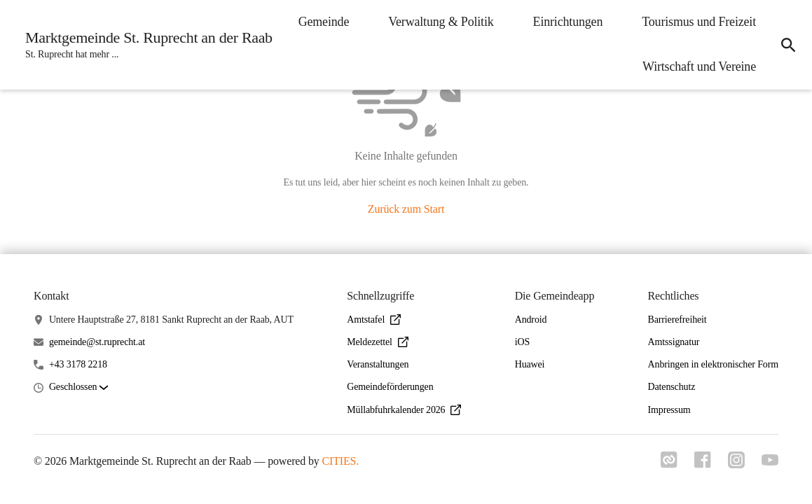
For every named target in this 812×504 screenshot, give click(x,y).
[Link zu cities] (669, 464)
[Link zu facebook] (703, 464)
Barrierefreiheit (677, 320)
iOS (522, 342)
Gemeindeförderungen (390, 387)
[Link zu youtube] (770, 461)
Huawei (530, 364)
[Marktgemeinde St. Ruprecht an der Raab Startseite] (145, 45)
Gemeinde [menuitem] (324, 22)
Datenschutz (672, 387)
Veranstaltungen (378, 364)
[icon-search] (788, 45)
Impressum (669, 410)
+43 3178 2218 (78, 364)
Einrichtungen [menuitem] (568, 22)
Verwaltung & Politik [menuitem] (441, 22)
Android (531, 320)
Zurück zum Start (406, 209)
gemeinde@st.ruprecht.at (97, 342)
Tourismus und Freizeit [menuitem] (699, 22)
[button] (78, 387)
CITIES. (341, 461)
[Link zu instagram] (736, 464)
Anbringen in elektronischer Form (713, 364)
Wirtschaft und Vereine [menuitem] (699, 66)
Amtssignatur (674, 342)
